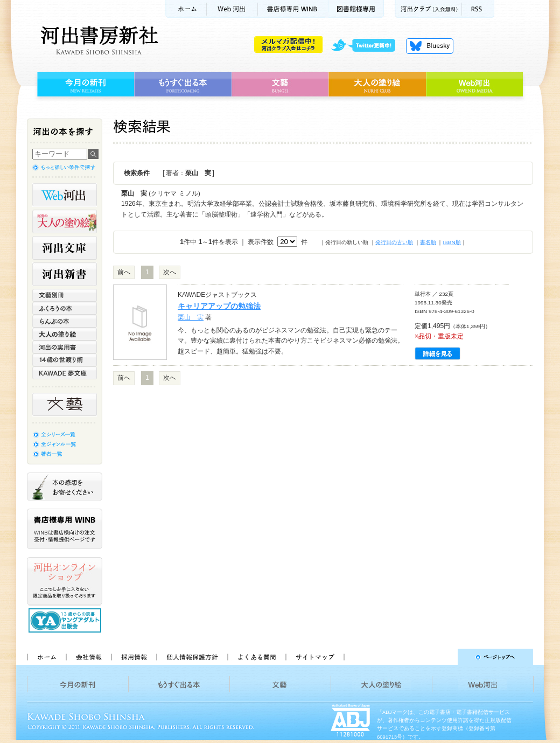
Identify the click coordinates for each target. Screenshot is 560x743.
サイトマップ (315, 657)
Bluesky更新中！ (430, 46)
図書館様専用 (356, 9)
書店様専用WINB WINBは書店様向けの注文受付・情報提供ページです (65, 529)
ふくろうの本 (65, 308)
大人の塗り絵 (377, 85)
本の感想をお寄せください (65, 487)
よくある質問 (256, 657)
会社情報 (88, 657)
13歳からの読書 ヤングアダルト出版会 (66, 620)
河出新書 (65, 274)
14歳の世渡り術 (65, 360)
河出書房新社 (98, 40)
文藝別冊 (65, 295)
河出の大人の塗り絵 (65, 221)
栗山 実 (191, 317)
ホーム (186, 9)
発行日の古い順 (394, 242)
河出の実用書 (65, 347)
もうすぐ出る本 (183, 85)
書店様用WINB (293, 9)
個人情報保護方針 (192, 657)
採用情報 (134, 657)
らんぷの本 (65, 321)
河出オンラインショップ (65, 581)
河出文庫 (65, 248)
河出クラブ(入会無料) (428, 9)
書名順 (428, 242)
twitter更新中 (367, 46)
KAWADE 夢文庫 (65, 373)
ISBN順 (451, 242)
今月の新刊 (84, 85)
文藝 (280, 85)
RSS (478, 9)
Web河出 (232, 9)
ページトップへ (443, 657)
